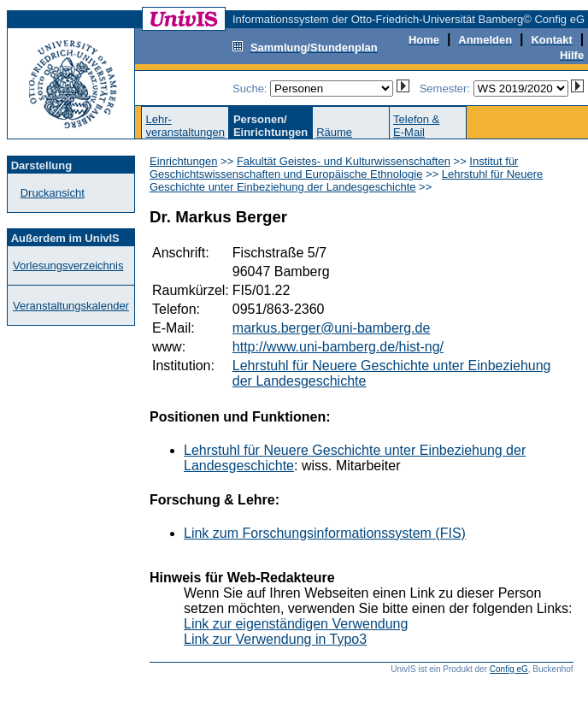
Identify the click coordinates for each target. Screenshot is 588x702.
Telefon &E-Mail (416, 126)
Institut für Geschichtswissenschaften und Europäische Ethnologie (334, 168)
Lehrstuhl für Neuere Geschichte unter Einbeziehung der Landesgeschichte (346, 180)
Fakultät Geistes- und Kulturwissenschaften (344, 161)
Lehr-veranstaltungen (185, 126)
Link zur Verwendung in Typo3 (275, 639)
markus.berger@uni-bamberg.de (331, 328)
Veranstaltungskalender (71, 306)
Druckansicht (53, 193)
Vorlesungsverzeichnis (68, 265)
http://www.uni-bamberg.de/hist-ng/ (338, 347)
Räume (334, 132)
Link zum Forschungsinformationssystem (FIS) (325, 533)
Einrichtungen (184, 161)
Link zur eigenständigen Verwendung (296, 624)
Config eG (509, 669)
